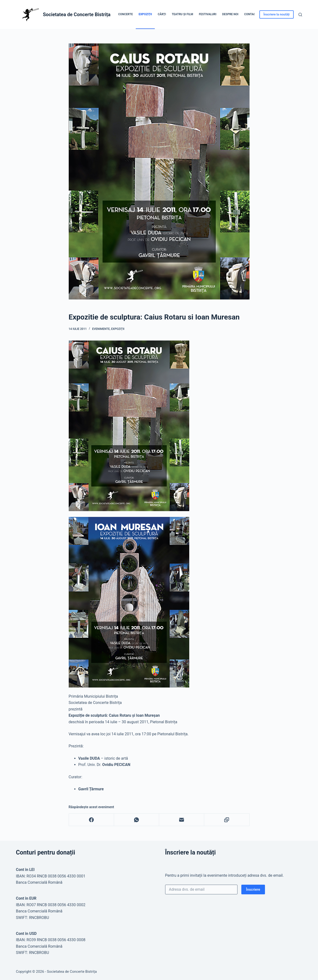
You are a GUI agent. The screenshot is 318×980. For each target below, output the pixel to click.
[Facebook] (91, 820)
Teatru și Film (182, 14)
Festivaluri (208, 14)
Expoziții (145, 14)
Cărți (162, 14)
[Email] (182, 820)
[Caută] (300, 15)
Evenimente (101, 329)
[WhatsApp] (137, 820)
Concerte (125, 14)
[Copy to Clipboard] (227, 820)
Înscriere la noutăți (277, 14)
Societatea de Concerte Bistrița (77, 14)
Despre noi (230, 14)
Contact (251, 14)
